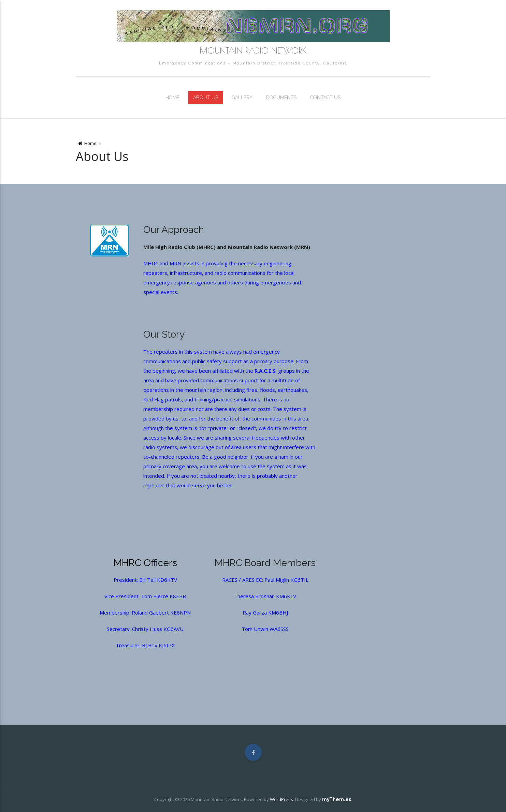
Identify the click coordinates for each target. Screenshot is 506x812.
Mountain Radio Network (253, 50)
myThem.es (337, 799)
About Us (206, 98)
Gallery (242, 98)
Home (172, 98)
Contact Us (325, 98)
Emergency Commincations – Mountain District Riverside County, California (253, 63)
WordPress (281, 799)
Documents (281, 98)
